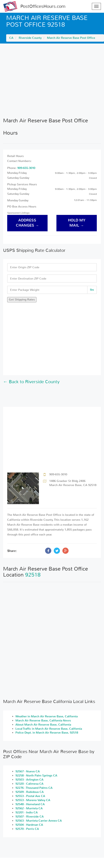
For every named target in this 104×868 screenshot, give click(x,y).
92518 (33, 575)
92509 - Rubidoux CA (30, 792)
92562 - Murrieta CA (29, 808)
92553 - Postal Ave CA (30, 796)
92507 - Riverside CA (30, 817)
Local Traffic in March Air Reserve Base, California (49, 729)
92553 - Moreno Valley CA (33, 800)
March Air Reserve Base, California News (43, 721)
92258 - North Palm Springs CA (36, 776)
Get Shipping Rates (22, 300)
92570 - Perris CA (27, 829)
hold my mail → (77, 223)
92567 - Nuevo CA (28, 771)
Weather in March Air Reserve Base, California (47, 716)
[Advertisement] (52, 80)
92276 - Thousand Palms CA (34, 788)
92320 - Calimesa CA (29, 784)
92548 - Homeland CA (30, 804)
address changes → (27, 223)
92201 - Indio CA (27, 812)
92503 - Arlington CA (29, 780)
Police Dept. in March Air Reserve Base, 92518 (47, 733)
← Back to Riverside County (31, 382)
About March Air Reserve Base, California (43, 725)
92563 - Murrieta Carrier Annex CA (39, 821)
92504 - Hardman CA (29, 825)
